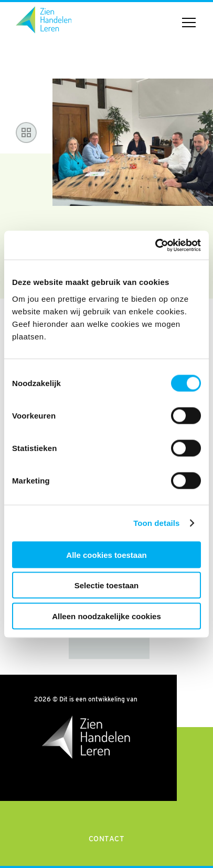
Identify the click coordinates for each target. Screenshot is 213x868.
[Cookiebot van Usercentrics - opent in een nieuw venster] (155, 245)
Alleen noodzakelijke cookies (106, 616)
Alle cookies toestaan (106, 554)
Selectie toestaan (107, 585)
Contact (107, 839)
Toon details (156, 523)
